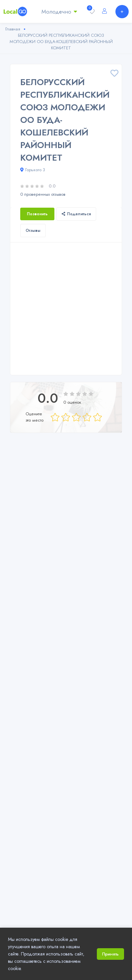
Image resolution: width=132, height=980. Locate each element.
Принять (110, 954)
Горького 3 (33, 170)
